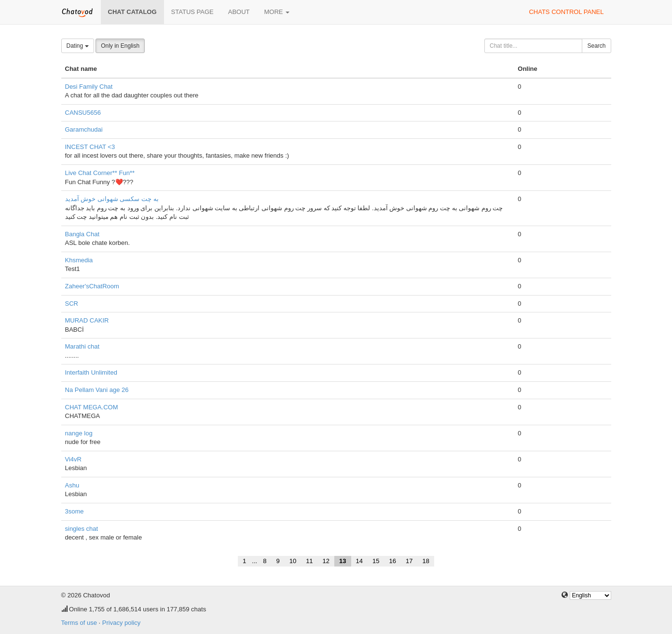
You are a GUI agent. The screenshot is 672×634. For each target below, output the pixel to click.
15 (376, 561)
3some (75, 511)
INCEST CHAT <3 (90, 147)
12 (326, 561)
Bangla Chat (82, 234)
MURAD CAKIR (87, 320)
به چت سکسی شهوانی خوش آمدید (112, 199)
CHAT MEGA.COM (92, 407)
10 (293, 561)
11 (309, 561)
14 (359, 561)
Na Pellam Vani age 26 (97, 390)
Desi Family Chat (89, 87)
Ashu (72, 485)
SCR (72, 304)
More (277, 12)
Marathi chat (82, 346)
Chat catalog (132, 12)
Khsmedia (79, 260)
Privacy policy (121, 623)
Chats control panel (566, 12)
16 (392, 561)
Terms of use (79, 623)
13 (343, 561)
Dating (78, 46)
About (239, 12)
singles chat (82, 529)
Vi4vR (73, 459)
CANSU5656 (83, 113)
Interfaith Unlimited (91, 372)
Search (596, 46)
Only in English (120, 46)
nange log (79, 433)
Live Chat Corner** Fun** (100, 173)
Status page (192, 12)
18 (425, 561)
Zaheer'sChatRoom (92, 286)
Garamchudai (84, 129)
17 (409, 561)
